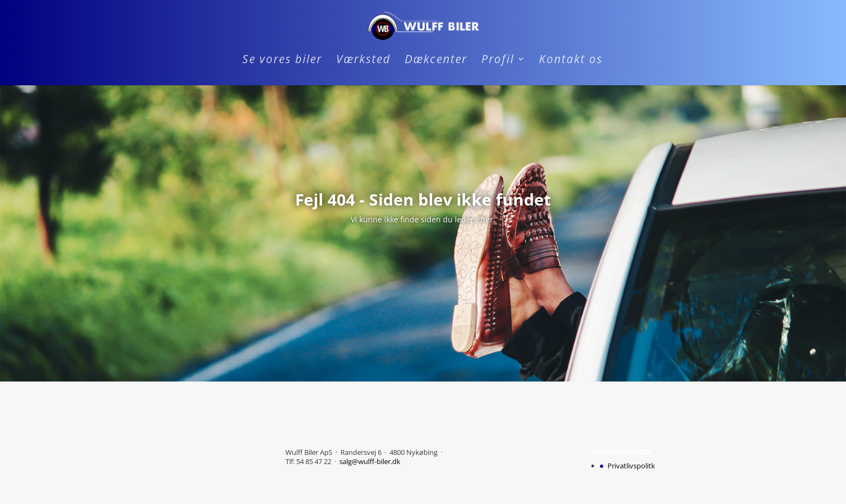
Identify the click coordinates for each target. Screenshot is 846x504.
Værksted (363, 61)
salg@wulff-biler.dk (370, 461)
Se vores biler (282, 61)
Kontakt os (571, 61)
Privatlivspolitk (631, 466)
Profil (498, 61)
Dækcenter (436, 61)
